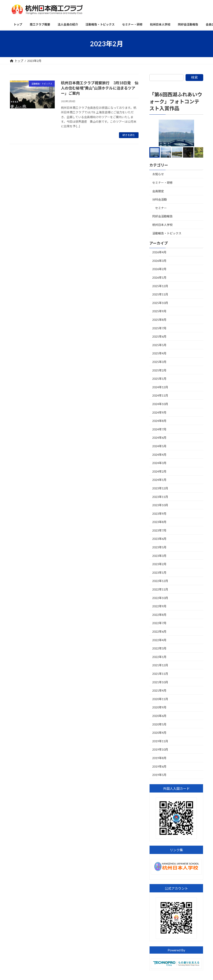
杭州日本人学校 (162, 225)
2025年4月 (159, 353)
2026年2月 (159, 269)
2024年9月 (159, 412)
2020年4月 (159, 733)
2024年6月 (159, 438)
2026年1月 (159, 277)
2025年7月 (159, 328)
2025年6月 (159, 336)
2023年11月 (160, 497)
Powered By (176, 950)
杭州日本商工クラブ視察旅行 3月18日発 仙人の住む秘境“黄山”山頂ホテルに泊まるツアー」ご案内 (100, 88)
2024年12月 (160, 387)
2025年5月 (159, 345)
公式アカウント (176, 888)
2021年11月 (160, 674)
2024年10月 (160, 404)
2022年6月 (159, 631)
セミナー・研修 (162, 183)
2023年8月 (159, 522)
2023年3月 (159, 556)
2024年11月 (160, 396)
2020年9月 (159, 707)
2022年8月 (159, 615)
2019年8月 (159, 758)
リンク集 (176, 850)
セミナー (161, 208)
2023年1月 (159, 573)
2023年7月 (159, 530)
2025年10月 (160, 303)
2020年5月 (159, 724)
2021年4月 (159, 690)
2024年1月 (159, 480)
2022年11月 (160, 589)
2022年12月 (160, 581)
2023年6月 (159, 539)
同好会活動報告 (162, 216)
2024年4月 (159, 455)
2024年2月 (159, 471)
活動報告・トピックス (167, 233)
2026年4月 (159, 252)
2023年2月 (159, 564)
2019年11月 (160, 741)
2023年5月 (159, 547)
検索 (194, 77)
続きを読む (129, 135)
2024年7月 (159, 429)
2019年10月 (160, 750)
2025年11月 (160, 294)
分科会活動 (160, 199)
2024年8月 (159, 421)
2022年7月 (159, 623)
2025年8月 (159, 320)
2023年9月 (159, 514)
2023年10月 (160, 505)
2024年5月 (159, 446)
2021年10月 (160, 682)
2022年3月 (159, 648)
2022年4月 (159, 640)
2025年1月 (159, 379)
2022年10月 (160, 598)
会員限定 (158, 191)
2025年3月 (159, 362)
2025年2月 (159, 370)
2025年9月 (159, 311)
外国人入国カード (176, 788)
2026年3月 (159, 261)
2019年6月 (159, 766)
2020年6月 (159, 716)
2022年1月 (159, 657)
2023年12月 (160, 488)
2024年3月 (159, 463)
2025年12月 (160, 286)
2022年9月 (159, 606)
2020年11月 (160, 699)
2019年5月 (159, 775)
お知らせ (158, 174)
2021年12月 (160, 665)
